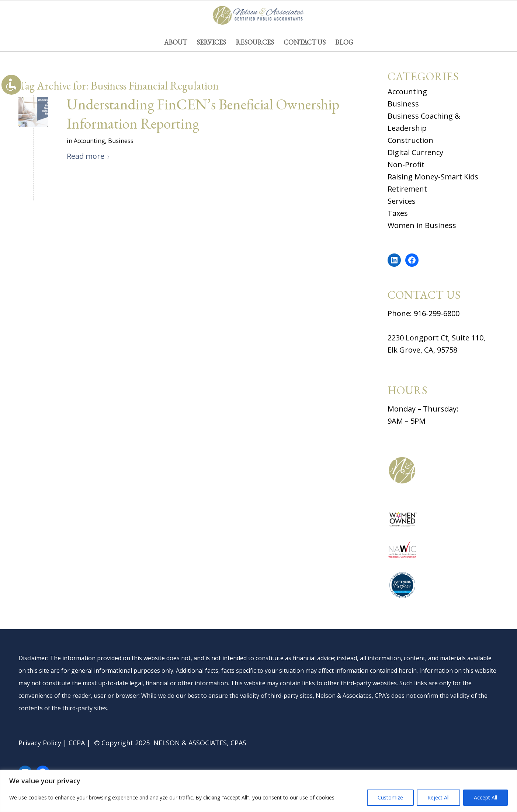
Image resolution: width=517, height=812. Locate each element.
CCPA (77, 743)
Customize (390, 797)
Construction (410, 140)
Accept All (485, 797)
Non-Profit (406, 164)
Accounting (89, 141)
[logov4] (259, 17)
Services (402, 201)
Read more (89, 156)
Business (121, 141)
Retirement (407, 189)
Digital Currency (415, 152)
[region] (258, 791)
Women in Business (422, 225)
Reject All (438, 797)
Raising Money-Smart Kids (433, 177)
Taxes (398, 213)
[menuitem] (176, 42)
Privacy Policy (40, 743)
